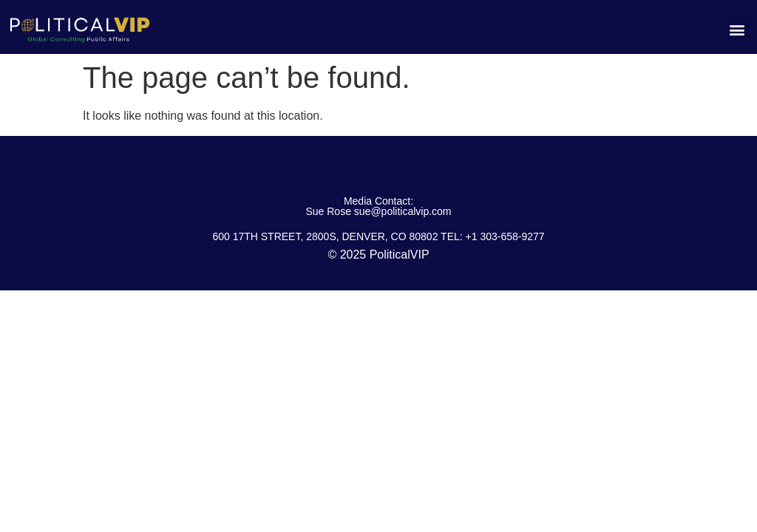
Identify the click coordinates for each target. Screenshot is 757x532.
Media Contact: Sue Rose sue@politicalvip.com (378, 206)
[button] (737, 30)
